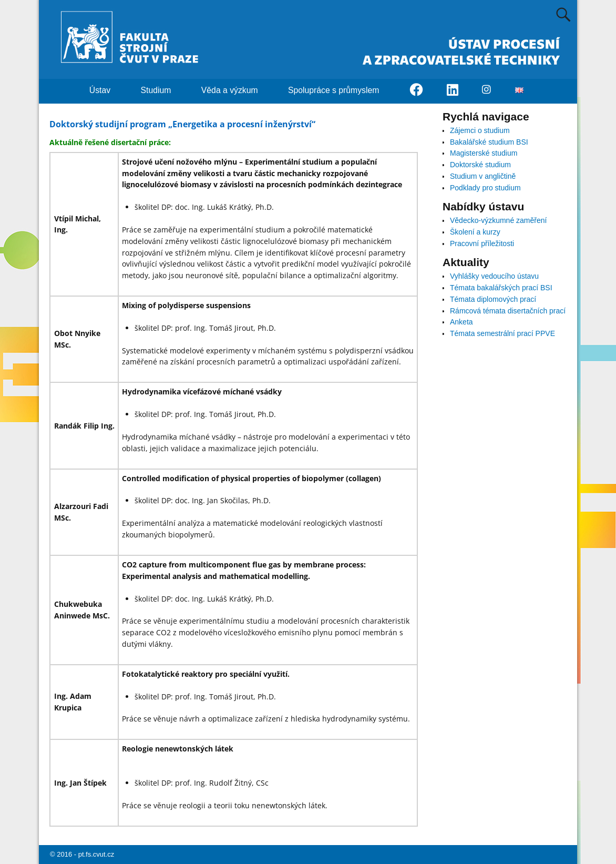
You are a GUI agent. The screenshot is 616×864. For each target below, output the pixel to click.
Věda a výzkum (236, 90)
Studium (162, 90)
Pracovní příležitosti (482, 243)
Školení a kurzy (475, 232)
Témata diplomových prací (493, 299)
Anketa (461, 322)
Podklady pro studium (485, 188)
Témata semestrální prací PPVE (502, 333)
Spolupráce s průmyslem (340, 90)
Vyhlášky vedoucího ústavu (494, 276)
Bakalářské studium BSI (489, 142)
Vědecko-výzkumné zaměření (498, 220)
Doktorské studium (480, 165)
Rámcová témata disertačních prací (508, 311)
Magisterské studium (484, 153)
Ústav (106, 90)
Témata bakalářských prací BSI (501, 288)
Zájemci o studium (480, 130)
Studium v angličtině (483, 176)
